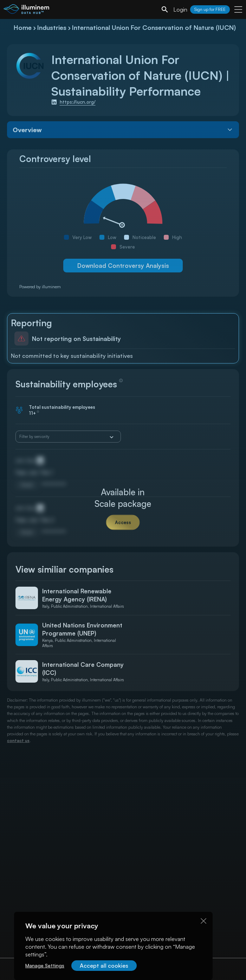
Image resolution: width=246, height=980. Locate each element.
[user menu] (238, 9)
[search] (165, 9)
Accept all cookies (104, 966)
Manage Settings (45, 965)
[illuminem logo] (26, 10)
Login (180, 9)
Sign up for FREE (210, 9)
